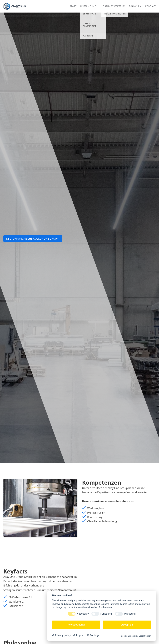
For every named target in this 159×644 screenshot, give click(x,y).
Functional (106, 614)
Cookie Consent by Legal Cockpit (136, 636)
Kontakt (150, 6)
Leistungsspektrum (113, 6)
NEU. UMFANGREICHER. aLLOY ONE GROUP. (33, 239)
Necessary (83, 614)
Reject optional (76, 625)
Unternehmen (89, 6)
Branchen (135, 6)
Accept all (127, 625)
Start (73, 6)
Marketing (130, 614)
